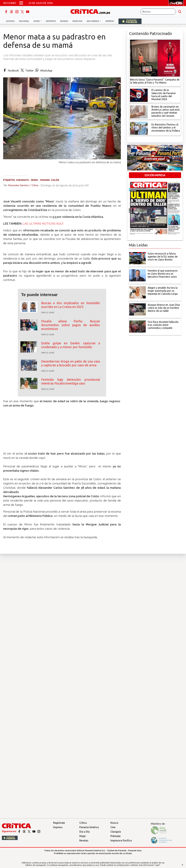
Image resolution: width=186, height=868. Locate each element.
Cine (113, 827)
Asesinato (22, 180)
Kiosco (114, 823)
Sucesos (10, 21)
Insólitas (77, 21)
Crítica (83, 823)
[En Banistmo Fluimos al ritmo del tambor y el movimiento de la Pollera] (139, 128)
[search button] (180, 12)
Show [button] (37, 21)
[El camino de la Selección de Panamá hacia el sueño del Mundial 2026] (139, 95)
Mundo (64, 21)
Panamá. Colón (50, 180)
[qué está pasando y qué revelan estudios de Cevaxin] (139, 112)
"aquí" (157, 865)
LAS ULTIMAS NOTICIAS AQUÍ (43, 224)
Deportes (51, 21)
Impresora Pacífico (121, 840)
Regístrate (59, 823)
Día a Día (84, 832)
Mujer (83, 836)
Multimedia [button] (93, 21)
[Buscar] (158, 12)
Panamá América (89, 827)
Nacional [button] (24, 21)
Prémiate (115, 836)
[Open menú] (21, 3)
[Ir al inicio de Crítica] (92, 11)
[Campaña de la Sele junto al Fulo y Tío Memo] (155, 58)
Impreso (110, 21)
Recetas (84, 840)
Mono (35, 180)
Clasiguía (116, 832)
